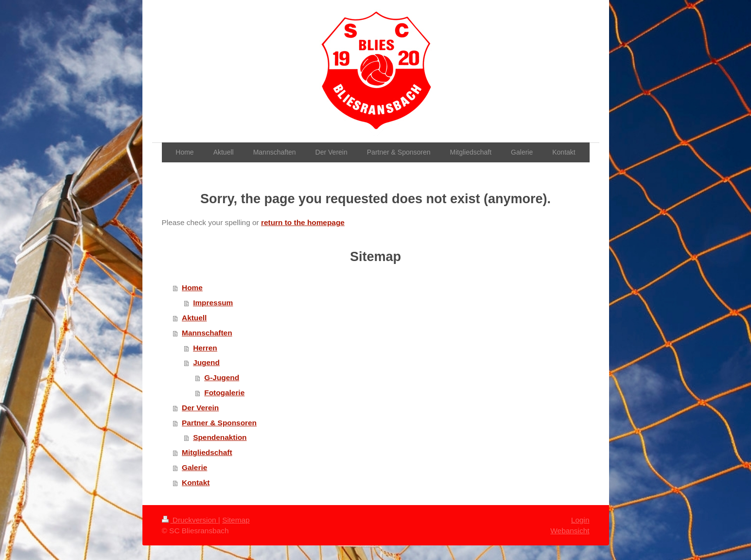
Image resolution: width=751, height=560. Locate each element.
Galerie (194, 467)
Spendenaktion (220, 437)
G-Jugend (222, 377)
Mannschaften (207, 333)
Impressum (213, 303)
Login (580, 520)
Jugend (206, 362)
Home (192, 288)
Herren (205, 348)
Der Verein (200, 408)
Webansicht (570, 531)
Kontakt (196, 482)
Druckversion (190, 520)
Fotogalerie (224, 393)
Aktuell (194, 318)
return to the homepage (303, 222)
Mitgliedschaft (207, 452)
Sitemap (236, 520)
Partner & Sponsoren (219, 423)
